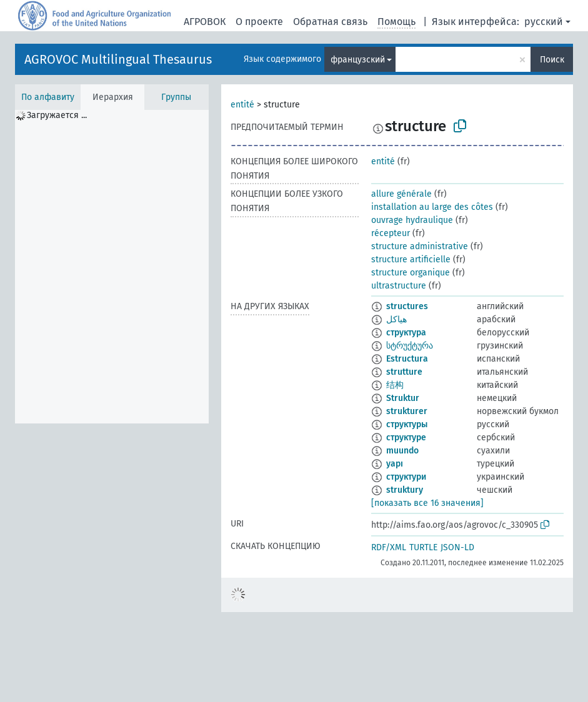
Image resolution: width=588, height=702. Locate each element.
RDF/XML (389, 547)
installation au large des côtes (432, 207)
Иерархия (113, 97)
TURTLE (423, 547)
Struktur (403, 398)
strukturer (407, 411)
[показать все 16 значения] (427, 503)
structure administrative (420, 246)
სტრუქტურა (410, 346)
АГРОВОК (205, 22)
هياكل (396, 319)
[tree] (112, 267)
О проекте (259, 22)
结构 (395, 385)
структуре (406, 438)
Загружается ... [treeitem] (57, 115)
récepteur (391, 233)
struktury (405, 490)
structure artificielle (411, 260)
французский (358, 60)
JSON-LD (457, 547)
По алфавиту (48, 97)
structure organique (411, 273)
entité (242, 105)
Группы (176, 97)
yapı (395, 464)
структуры (407, 424)
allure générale (401, 194)
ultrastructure (399, 286)
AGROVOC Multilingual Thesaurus (118, 59)
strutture (404, 372)
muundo (402, 451)
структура (406, 333)
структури (406, 477)
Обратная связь (330, 22)
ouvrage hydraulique (412, 220)
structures (407, 306)
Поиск (552, 60)
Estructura (407, 359)
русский (544, 22)
